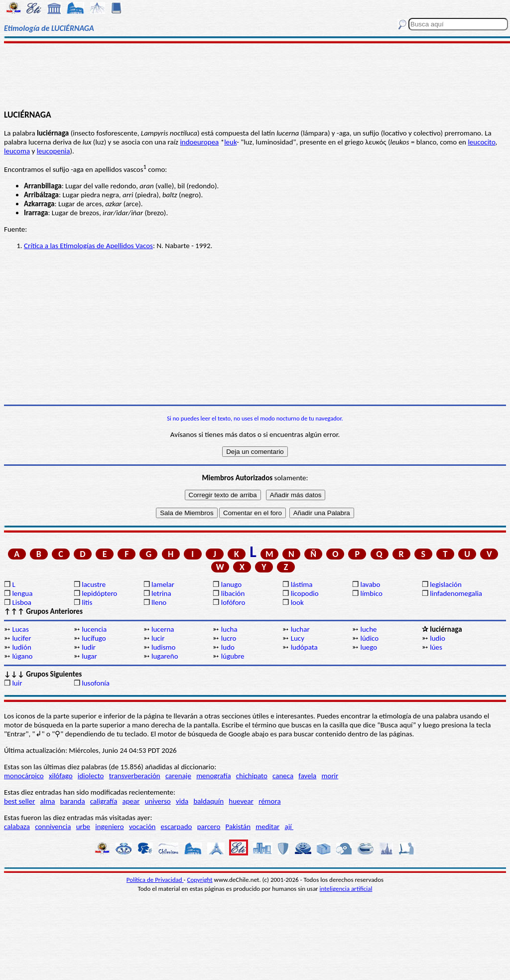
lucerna (163, 629)
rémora (270, 801)
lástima (302, 584)
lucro (229, 638)
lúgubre (233, 656)
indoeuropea (199, 142)
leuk (230, 142)
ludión (21, 647)
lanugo (231, 584)
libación (233, 593)
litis (87, 602)
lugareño (165, 656)
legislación (446, 584)
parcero (209, 827)
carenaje (178, 776)
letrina (161, 593)
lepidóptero (99, 593)
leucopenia (54, 151)
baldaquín (208, 801)
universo (158, 801)
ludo (228, 647)
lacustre (94, 584)
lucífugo (94, 638)
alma (48, 801)
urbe (83, 827)
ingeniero (109, 827)
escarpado (177, 827)
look (297, 602)
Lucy (298, 638)
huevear (241, 801)
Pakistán (238, 827)
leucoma (17, 151)
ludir (89, 647)
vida (182, 801)
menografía (213, 776)
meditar (267, 827)
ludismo (163, 647)
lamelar (163, 584)
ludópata (304, 647)
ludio (438, 638)
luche (368, 629)
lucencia (94, 629)
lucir (158, 638)
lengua (22, 593)
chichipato (252, 776)
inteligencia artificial (346, 889)
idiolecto (91, 776)
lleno (159, 602)
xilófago (61, 776)
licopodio (305, 593)
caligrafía (104, 801)
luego (369, 647)
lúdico (369, 638)
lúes (436, 647)
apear (131, 801)
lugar (89, 656)
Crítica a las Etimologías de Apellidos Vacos (88, 246)
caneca (283, 776)
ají (289, 827)
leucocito (481, 142)
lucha (229, 629)
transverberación (135, 776)
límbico (371, 593)
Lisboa (22, 602)
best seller (19, 801)
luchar (300, 629)
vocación (142, 827)
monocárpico (24, 776)
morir (330, 776)
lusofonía (96, 683)
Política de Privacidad (155, 880)
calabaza (17, 827)
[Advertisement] (255, 76)
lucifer (21, 638)
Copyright (200, 880)
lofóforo (233, 602)
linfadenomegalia (456, 593)
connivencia (53, 827)
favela (307, 776)
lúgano (22, 656)
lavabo (370, 584)
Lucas (20, 629)
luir (17, 683)
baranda (73, 801)
